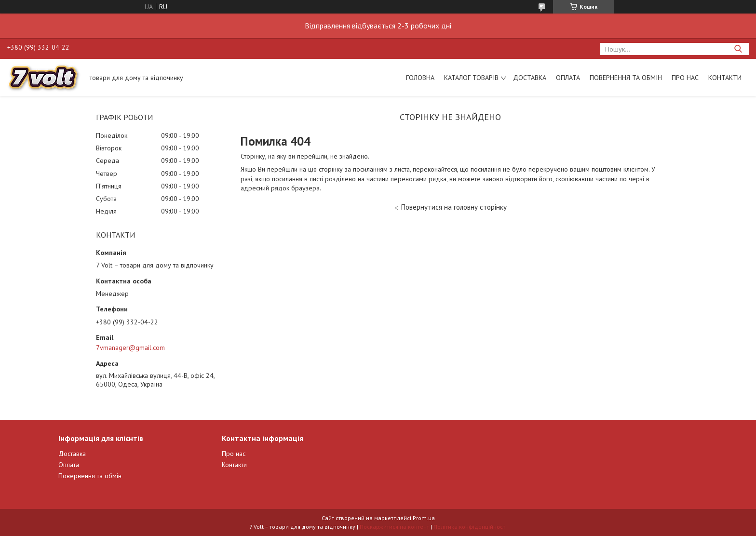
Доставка (530, 78)
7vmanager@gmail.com (130, 348)
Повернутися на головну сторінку (454, 207)
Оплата (568, 78)
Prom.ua (424, 518)
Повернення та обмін (626, 78)
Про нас (685, 78)
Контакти (725, 78)
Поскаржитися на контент (394, 527)
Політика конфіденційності (470, 527)
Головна (420, 78)
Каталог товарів (471, 78)
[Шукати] (738, 49)
